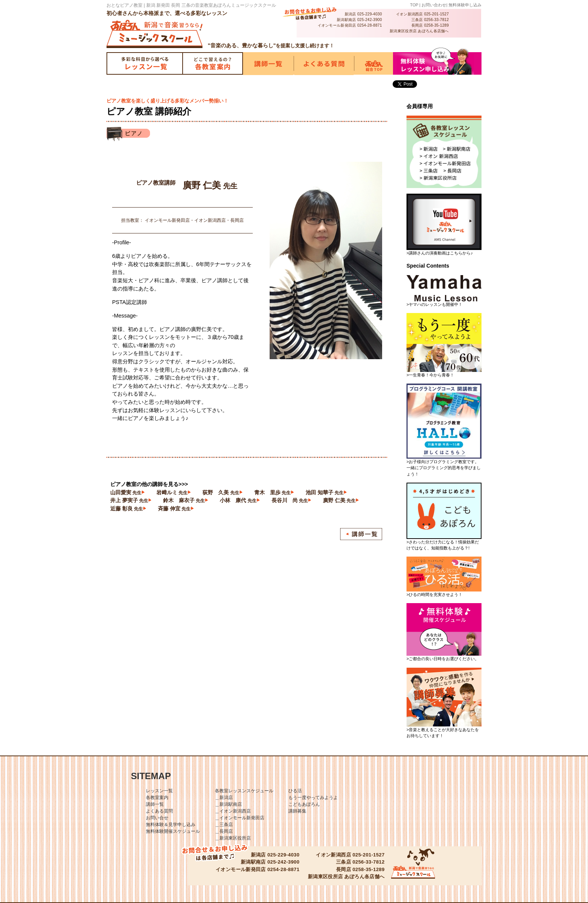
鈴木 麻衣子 (184, 500)
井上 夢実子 (129, 500)
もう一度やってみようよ (313, 798)
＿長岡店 (224, 831)
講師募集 (297, 811)
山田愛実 (126, 492)
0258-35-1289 (436, 25)
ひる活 (295, 791)
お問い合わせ (434, 5)
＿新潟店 (224, 798)
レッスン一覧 (159, 791)
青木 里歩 (272, 492)
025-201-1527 (436, 14)
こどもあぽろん (304, 804)
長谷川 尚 (290, 500)
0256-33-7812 (436, 20)
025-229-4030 (370, 14)
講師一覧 (155, 804)
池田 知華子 (325, 492)
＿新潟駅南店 (228, 804)
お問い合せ (157, 818)
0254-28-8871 (370, 25)
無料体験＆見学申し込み (171, 825)
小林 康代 (238, 500)
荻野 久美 (221, 492)
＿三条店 (224, 825)
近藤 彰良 (127, 509)
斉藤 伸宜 (174, 509)
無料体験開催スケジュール (173, 831)
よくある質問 (159, 811)
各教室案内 (157, 798)
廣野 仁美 (339, 500)
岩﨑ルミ (172, 492)
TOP (414, 5)
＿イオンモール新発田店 (240, 818)
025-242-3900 (370, 20)
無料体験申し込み (465, 5)
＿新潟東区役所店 (233, 838)
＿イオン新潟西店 (233, 811)
